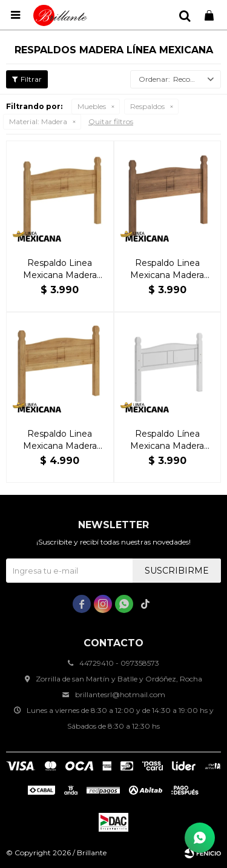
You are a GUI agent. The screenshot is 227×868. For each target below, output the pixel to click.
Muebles (92, 106)
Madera (38, 121)
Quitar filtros (111, 121)
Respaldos (147, 106)
